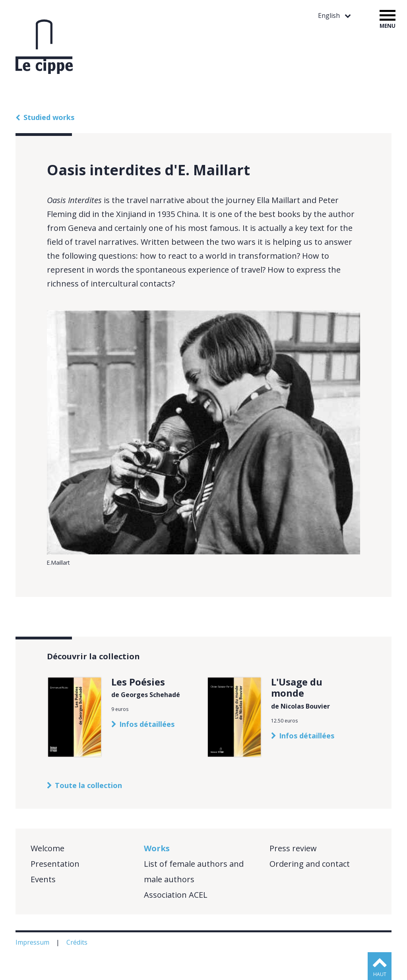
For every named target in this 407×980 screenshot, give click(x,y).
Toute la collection (88, 785)
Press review (293, 848)
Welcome (47, 848)
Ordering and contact (310, 864)
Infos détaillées (147, 724)
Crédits (78, 942)
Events (43, 879)
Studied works (49, 117)
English (330, 16)
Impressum (33, 942)
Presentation (55, 864)
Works (157, 848)
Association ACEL (176, 895)
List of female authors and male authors (194, 872)
